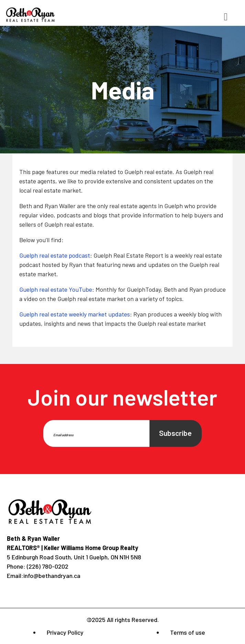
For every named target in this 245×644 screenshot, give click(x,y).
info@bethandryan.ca (52, 576)
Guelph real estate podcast (55, 255)
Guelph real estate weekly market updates (75, 314)
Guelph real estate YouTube (56, 289)
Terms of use (188, 632)
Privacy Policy (65, 632)
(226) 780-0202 (47, 566)
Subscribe (175, 433)
